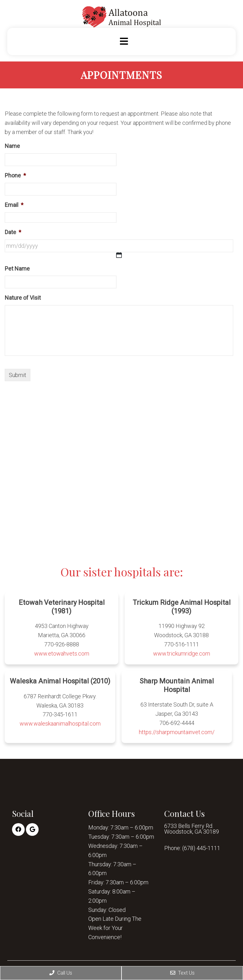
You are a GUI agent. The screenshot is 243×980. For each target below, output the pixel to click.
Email (14, 205)
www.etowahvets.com (62, 653)
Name (12, 146)
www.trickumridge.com (182, 653)
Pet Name (17, 269)
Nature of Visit (23, 298)
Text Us (182, 973)
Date (13, 232)
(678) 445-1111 (201, 848)
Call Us (61, 973)
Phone (15, 175)
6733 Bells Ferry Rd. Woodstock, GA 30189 (192, 829)
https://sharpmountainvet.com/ (177, 732)
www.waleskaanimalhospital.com (60, 724)
